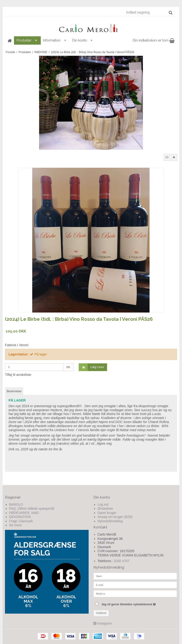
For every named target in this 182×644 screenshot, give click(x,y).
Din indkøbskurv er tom (154, 40)
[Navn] (135, 576)
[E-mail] (135, 585)
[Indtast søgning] (149, 12)
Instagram (105, 623)
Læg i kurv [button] (91, 367)
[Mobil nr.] (135, 593)
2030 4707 (122, 561)
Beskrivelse (14, 391)
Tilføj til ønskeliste (18, 375)
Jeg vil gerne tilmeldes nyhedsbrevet (139, 603)
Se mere (16, 525)
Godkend (101, 613)
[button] (167, 157)
